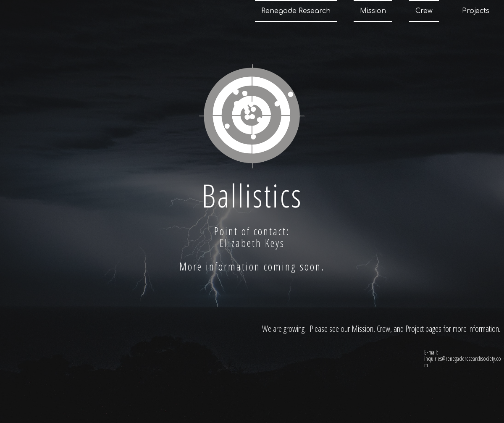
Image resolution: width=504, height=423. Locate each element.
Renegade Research (296, 11)
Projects (476, 11)
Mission (373, 11)
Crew (424, 11)
